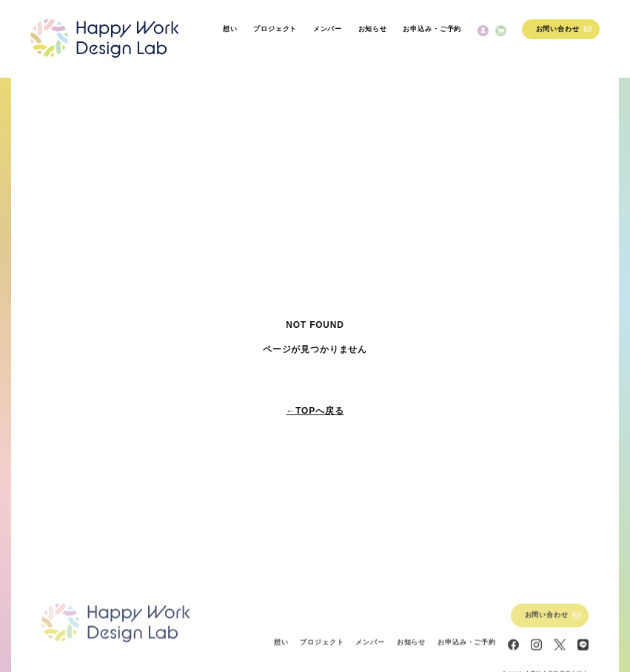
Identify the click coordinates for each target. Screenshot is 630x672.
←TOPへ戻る (315, 411)
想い (230, 29)
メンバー (328, 29)
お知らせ (373, 29)
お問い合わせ (558, 29)
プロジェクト (275, 29)
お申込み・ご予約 (432, 29)
